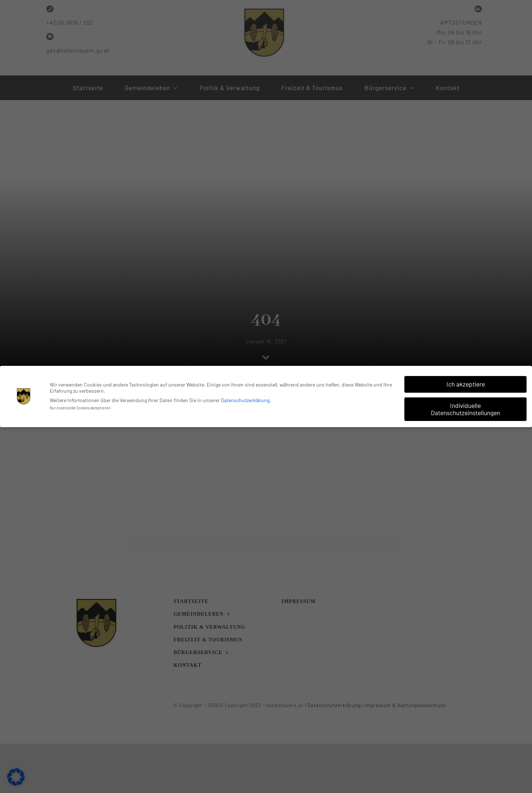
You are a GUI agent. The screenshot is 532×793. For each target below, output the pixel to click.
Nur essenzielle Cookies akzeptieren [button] (80, 407)
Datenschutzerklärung (245, 399)
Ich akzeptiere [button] (466, 383)
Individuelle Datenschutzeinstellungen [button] (465, 408)
